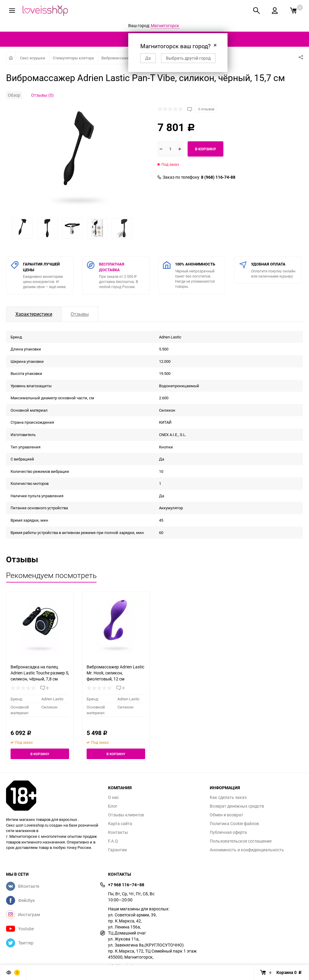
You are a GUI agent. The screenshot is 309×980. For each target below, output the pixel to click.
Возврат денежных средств (237, 806)
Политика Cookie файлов (234, 824)
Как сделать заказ (228, 797)
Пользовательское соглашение (241, 841)
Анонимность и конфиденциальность (247, 850)
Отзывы (80, 314)
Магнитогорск (165, 25)
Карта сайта (120, 824)
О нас (113, 797)
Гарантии (117, 850)
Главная (11, 58)
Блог (113, 806)
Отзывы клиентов (126, 815)
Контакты (118, 832)
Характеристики (34, 314)
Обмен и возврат (226, 815)
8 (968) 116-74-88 (218, 177)
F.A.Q (113, 841)
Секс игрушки (33, 58)
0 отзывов (206, 109)
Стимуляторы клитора (73, 58)
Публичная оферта (228, 832)
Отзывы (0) (42, 95)
